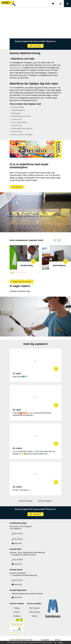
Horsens (17, 612)
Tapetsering (17, 125)
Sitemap (57, 640)
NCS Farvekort (35, 612)
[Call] (60, 4)
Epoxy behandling (20, 122)
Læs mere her (17, 187)
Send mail (18, 543)
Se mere (60, 642)
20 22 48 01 (19, 534)
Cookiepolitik (45, 640)
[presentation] (55, 240)
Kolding (17, 608)
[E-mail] (53, 4)
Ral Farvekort (35, 608)
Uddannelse (17, 119)
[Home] (25, 4)
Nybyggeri (16, 113)
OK (55, 642)
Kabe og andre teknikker (22, 135)
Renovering (17, 132)
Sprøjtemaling (18, 107)
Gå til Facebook (26, 501)
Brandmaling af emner (21, 116)
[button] (67, 4)
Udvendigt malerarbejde (22, 129)
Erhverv (35, 616)
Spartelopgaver (18, 110)
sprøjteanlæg (15, 68)
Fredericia (17, 616)
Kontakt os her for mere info (22, 282)
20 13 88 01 (35, 46)
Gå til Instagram (45, 501)
